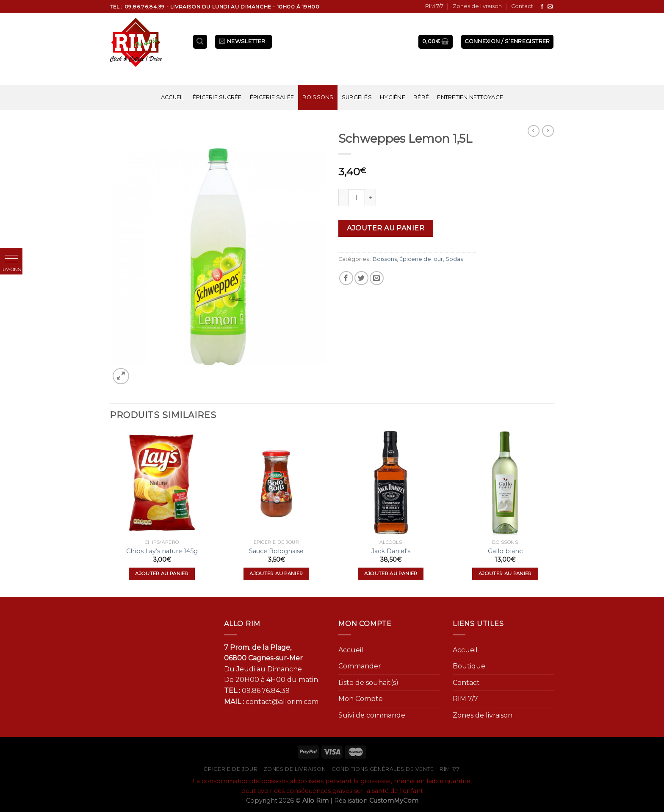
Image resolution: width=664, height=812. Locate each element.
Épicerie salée (272, 97)
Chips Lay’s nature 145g (162, 551)
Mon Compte (361, 699)
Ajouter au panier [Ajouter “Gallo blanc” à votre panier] (505, 574)
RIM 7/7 (434, 6)
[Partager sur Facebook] (346, 278)
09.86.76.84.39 (266, 691)
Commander (360, 666)
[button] (11, 259)
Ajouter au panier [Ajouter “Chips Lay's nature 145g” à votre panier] (162, 574)
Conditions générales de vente (383, 769)
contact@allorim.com (282, 702)
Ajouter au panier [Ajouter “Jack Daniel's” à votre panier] (391, 574)
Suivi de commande (372, 715)
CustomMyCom (394, 801)
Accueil (173, 97)
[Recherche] (200, 42)
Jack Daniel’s (391, 551)
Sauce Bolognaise (276, 551)
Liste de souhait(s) (368, 683)
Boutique (469, 666)
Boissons (318, 97)
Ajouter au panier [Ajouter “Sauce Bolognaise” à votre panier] (276, 574)
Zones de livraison (477, 6)
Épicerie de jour (421, 259)
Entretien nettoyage (470, 97)
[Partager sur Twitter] (361, 278)
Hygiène (393, 97)
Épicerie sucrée (217, 97)
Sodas (454, 259)
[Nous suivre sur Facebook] (542, 7)
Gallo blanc (505, 551)
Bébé (421, 97)
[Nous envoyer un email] (550, 7)
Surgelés (357, 97)
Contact (522, 6)
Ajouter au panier (386, 228)
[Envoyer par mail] (377, 278)
